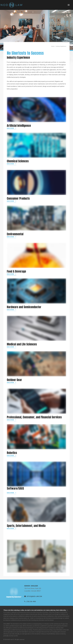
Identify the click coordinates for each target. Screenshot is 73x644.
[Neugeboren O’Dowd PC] (12, 5)
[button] (69, 5)
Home (53, 46)
